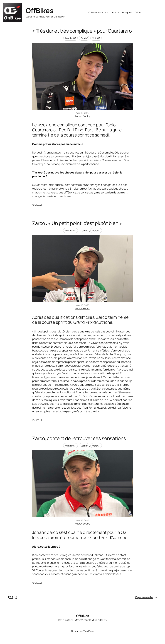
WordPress (89, 631)
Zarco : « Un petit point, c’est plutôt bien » (77, 223)
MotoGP (96, 38)
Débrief (84, 38)
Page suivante (146, 597)
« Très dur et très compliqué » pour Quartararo (82, 31)
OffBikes (39, 10)
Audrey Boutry (82, 116)
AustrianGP (70, 38)
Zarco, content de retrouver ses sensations (79, 438)
